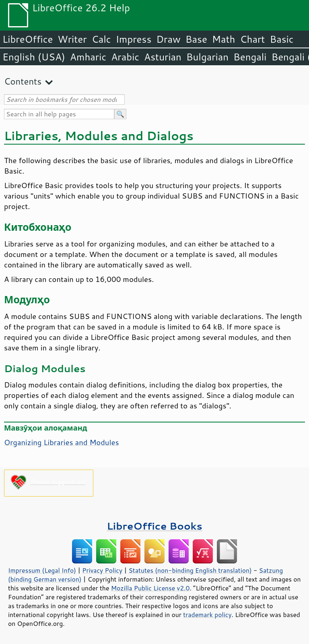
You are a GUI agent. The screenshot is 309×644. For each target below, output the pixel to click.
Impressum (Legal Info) (42, 570)
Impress (134, 39)
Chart (252, 39)
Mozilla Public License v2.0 (150, 588)
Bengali (250, 57)
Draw (168, 39)
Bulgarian (207, 57)
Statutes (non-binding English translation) (190, 570)
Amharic (88, 57)
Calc (101, 39)
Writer (72, 39)
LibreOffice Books (154, 526)
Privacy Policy (102, 570)
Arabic (125, 57)
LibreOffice (28, 39)
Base (196, 39)
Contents (23, 81)
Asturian (163, 57)
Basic (281, 39)
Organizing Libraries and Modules (62, 442)
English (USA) (34, 57)
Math (224, 39)
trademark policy (207, 615)
